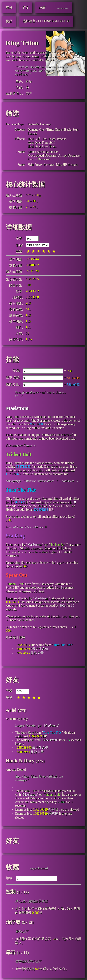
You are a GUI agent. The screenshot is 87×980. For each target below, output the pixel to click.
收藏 (12, 867)
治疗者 (13, 922)
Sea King (15, 536)
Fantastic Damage (39, 124)
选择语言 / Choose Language (46, 21)
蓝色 (29, 94)
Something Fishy (17, 719)
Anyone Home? (16, 770)
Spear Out (16, 575)
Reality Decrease (39, 159)
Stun (76, 130)
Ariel (11, 710)
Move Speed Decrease (42, 155)
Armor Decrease (69, 155)
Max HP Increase (67, 165)
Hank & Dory (20, 761)
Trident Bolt (19, 454)
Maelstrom (17, 408)
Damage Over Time (40, 130)
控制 (29, 82)
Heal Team (48, 139)
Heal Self (34, 139)
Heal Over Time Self (41, 143)
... (7, 660)
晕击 (11, 952)
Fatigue (32, 133)
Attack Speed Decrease (43, 152)
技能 (12, 360)
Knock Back (63, 130)
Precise (62, 139)
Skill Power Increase (41, 165)
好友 (12, 680)
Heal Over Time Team (42, 146)
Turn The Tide (21, 490)
